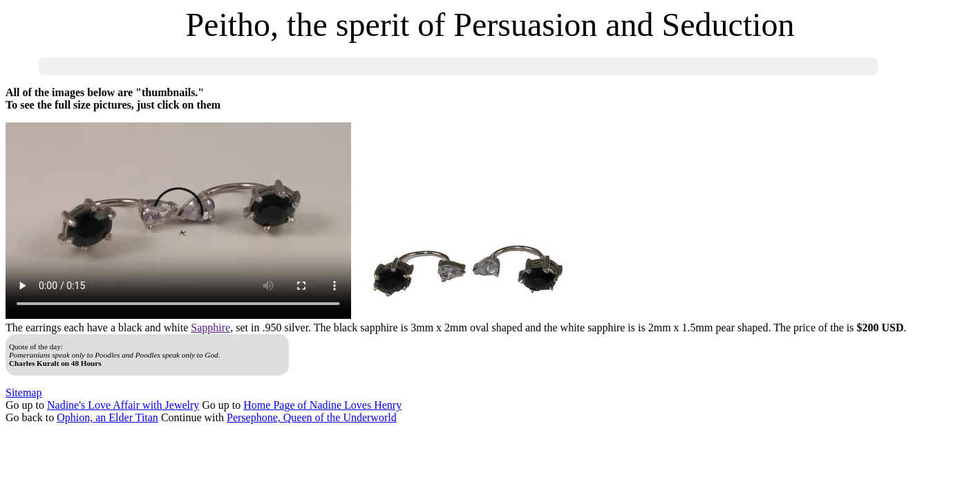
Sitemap (23, 393)
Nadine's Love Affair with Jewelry (123, 405)
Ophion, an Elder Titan (107, 417)
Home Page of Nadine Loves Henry (322, 405)
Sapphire (210, 328)
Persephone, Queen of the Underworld (312, 417)
